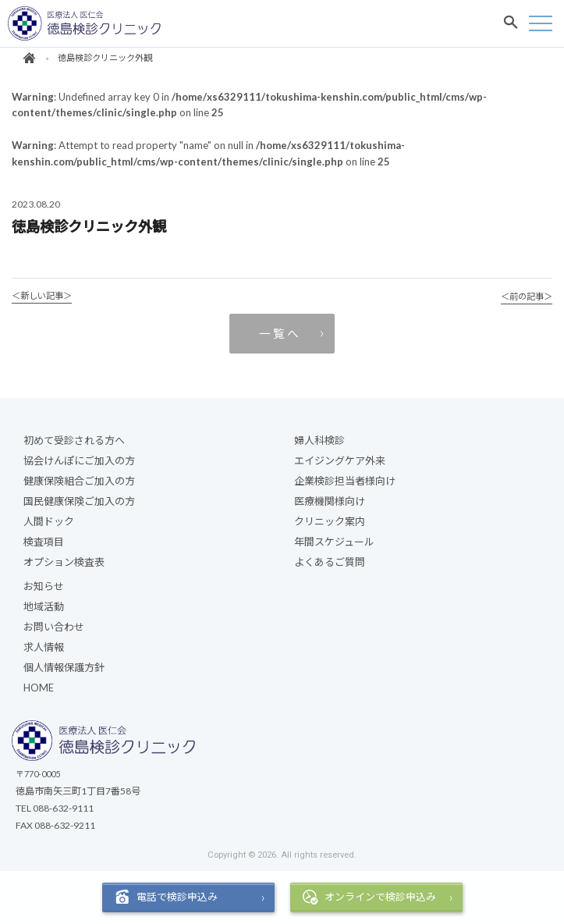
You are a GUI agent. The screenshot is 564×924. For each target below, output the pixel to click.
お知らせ (44, 586)
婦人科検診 (319, 440)
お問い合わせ (54, 627)
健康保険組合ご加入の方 (79, 481)
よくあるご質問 (330, 562)
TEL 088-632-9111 (55, 808)
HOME (39, 688)
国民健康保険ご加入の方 (79, 501)
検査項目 (44, 542)
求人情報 (44, 647)
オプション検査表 (64, 562)
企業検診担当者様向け (345, 481)
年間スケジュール (334, 542)
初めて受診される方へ (74, 440)
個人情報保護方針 (64, 667)
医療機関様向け (330, 501)
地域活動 (44, 606)
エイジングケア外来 (340, 460)
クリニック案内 (330, 521)
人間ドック (49, 521)
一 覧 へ (279, 333)
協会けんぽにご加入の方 (79, 460)
